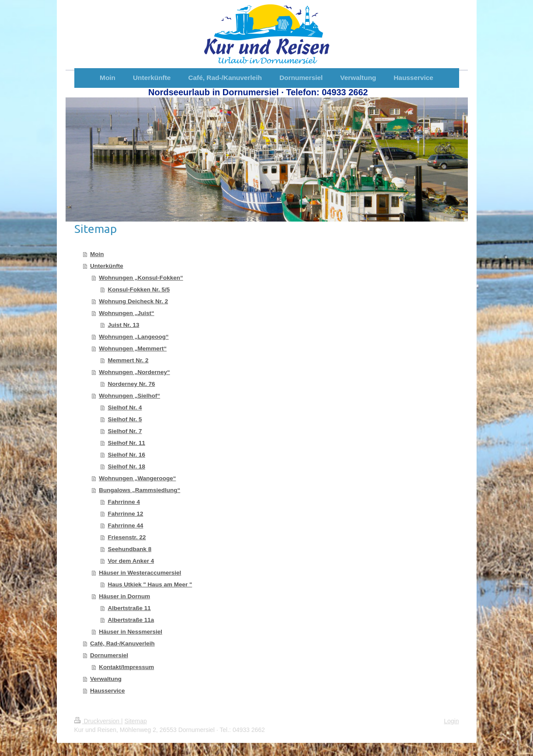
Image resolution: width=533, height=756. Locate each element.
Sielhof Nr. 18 (126, 466)
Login (451, 721)
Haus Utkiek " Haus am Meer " (150, 584)
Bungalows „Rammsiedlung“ (139, 490)
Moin (97, 254)
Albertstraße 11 (129, 608)
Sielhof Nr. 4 (125, 407)
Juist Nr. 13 (123, 325)
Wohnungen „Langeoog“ (134, 337)
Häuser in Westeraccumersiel (140, 573)
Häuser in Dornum (124, 596)
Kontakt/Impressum (126, 667)
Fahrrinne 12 (125, 514)
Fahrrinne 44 (125, 525)
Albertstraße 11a (131, 620)
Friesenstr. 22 (127, 537)
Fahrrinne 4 (124, 502)
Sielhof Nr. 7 (125, 431)
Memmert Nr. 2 (128, 360)
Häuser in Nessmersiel (131, 632)
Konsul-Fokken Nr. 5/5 (139, 290)
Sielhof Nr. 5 (125, 419)
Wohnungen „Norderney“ (134, 372)
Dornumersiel (109, 655)
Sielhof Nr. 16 (126, 455)
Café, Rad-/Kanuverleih (122, 643)
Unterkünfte (107, 266)
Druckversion (98, 721)
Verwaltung (106, 679)
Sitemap (136, 721)
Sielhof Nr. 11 (126, 443)
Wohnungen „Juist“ (127, 313)
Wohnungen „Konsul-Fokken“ (141, 278)
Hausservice (108, 691)
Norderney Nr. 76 (131, 384)
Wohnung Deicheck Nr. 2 (133, 301)
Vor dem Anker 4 (131, 561)
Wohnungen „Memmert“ (133, 349)
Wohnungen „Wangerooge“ (137, 478)
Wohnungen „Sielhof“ (129, 396)
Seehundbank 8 (129, 549)
